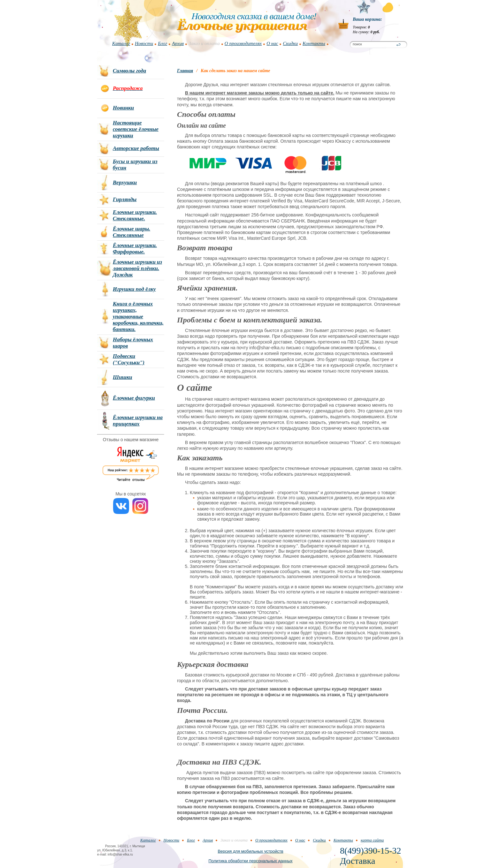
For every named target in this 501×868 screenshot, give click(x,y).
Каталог (121, 43)
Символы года (129, 71)
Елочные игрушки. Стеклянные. (135, 215)
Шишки (123, 377)
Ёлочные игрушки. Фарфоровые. (135, 249)
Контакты (314, 43)
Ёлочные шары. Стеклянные (131, 232)
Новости (144, 43)
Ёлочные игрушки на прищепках (138, 421)
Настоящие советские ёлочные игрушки (136, 129)
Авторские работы (136, 148)
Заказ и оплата (204, 43)
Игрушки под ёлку (134, 289)
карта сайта (372, 840)
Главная (185, 71)
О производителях (243, 43)
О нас (272, 43)
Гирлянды (125, 199)
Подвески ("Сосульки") (129, 359)
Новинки (123, 108)
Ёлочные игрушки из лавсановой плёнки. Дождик (137, 268)
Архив (178, 43)
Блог (162, 43)
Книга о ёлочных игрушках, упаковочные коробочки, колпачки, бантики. (138, 317)
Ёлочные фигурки (134, 398)
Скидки (290, 43)
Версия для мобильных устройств (250, 851)
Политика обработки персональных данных (250, 861)
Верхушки (125, 182)
